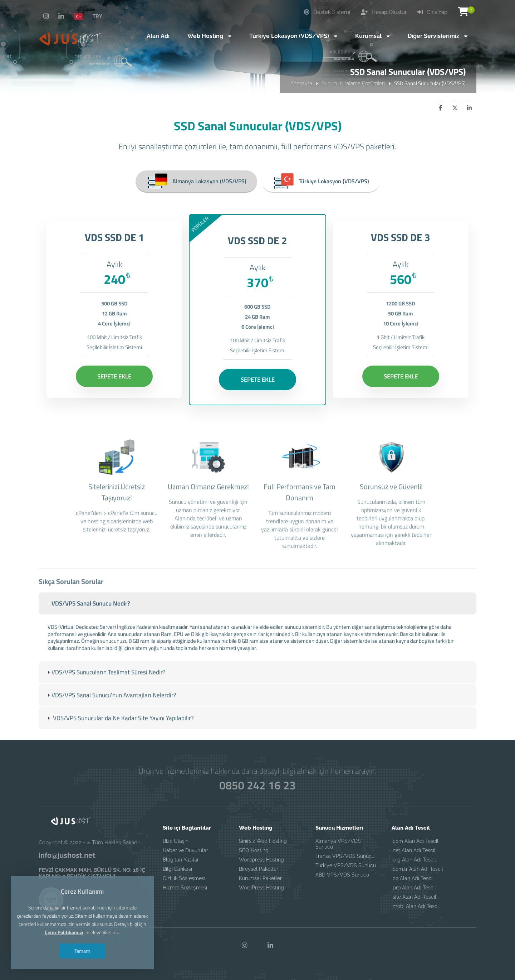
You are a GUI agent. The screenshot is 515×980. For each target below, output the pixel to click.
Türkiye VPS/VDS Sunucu (346, 865)
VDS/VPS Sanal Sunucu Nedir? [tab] (88, 619)
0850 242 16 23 (257, 785)
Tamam (82, 951)
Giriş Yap (432, 12)
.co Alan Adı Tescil (413, 878)
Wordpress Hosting (261, 860)
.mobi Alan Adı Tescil (416, 906)
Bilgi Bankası (177, 869)
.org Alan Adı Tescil (414, 860)
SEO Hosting (254, 850)
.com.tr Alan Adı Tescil (417, 869)
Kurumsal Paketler (260, 878)
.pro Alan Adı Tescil (414, 888)
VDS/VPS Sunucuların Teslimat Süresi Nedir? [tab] (106, 688)
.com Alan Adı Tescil (415, 841)
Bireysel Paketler (259, 869)
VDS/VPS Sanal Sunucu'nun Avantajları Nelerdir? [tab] (111, 711)
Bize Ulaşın (176, 841)
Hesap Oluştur (384, 12)
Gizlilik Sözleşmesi (184, 878)
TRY (97, 16)
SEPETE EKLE (114, 376)
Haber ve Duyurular (185, 850)
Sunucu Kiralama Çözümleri (353, 83)
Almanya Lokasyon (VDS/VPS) (196, 181)
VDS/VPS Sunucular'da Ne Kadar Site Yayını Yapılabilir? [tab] (120, 734)
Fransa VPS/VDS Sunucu (345, 856)
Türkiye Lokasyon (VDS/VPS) (321, 181)
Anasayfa (301, 83)
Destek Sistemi (327, 12)
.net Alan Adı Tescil (414, 850)
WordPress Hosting (261, 888)
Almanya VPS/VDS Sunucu (338, 844)
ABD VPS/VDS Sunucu (342, 875)
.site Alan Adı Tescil (414, 897)
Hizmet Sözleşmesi (185, 888)
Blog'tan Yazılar (181, 860)
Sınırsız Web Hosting (263, 841)
